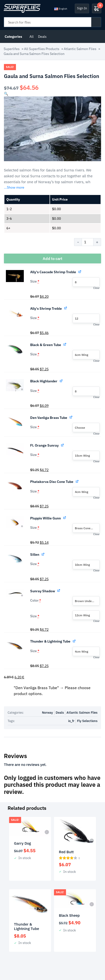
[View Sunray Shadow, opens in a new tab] (59, 590)
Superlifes (12, 49)
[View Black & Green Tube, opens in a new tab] (65, 344)
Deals (42, 37)
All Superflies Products (42, 49)
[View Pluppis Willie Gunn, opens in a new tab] (65, 518)
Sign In (82, 8)
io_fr (71, 721)
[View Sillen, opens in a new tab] (43, 554)
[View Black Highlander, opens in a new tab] (61, 380)
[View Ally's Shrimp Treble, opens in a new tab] (66, 308)
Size (35, 281)
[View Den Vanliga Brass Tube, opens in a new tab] (71, 417)
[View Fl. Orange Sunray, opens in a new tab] (63, 445)
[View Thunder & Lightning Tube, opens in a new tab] (74, 641)
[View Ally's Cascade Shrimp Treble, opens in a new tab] (80, 271)
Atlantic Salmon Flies (80, 49)
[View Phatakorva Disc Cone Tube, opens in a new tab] (77, 481)
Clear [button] (96, 288)
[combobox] (86, 282)
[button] (6, 94)
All (32, 37)
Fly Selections (87, 721)
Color (36, 600)
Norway (47, 713)
